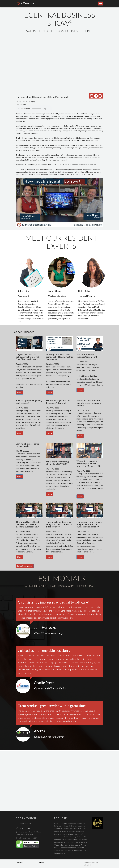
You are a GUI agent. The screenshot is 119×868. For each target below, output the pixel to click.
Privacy (41, 862)
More (19, 392)
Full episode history (25, 566)
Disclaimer (20, 862)
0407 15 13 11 (24, 828)
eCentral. (88, 865)
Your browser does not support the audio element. (34, 109)
